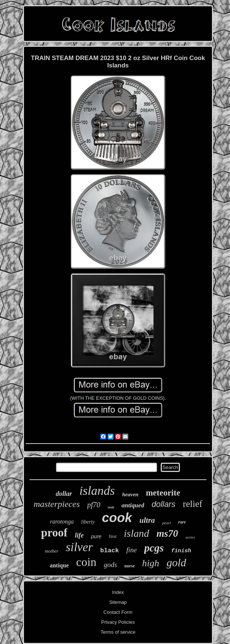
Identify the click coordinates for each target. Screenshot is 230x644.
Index (118, 592)
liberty (88, 522)
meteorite (163, 493)
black (110, 551)
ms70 (168, 533)
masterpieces (57, 504)
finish (181, 551)
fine (132, 550)
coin (86, 562)
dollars (163, 504)
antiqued (133, 505)
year (111, 507)
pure (96, 536)
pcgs (154, 548)
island (136, 533)
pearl (166, 523)
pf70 (94, 505)
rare (182, 522)
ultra (147, 520)
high (151, 563)
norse (130, 566)
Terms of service (118, 632)
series (190, 537)
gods (111, 565)
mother (52, 551)
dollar (64, 494)
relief (193, 504)
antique (59, 565)
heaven (130, 494)
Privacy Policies (118, 622)
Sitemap (118, 602)
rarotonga (62, 521)
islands (97, 491)
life (79, 535)
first (113, 536)
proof (54, 533)
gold (176, 562)
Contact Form (118, 612)
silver (79, 547)
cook (117, 517)
